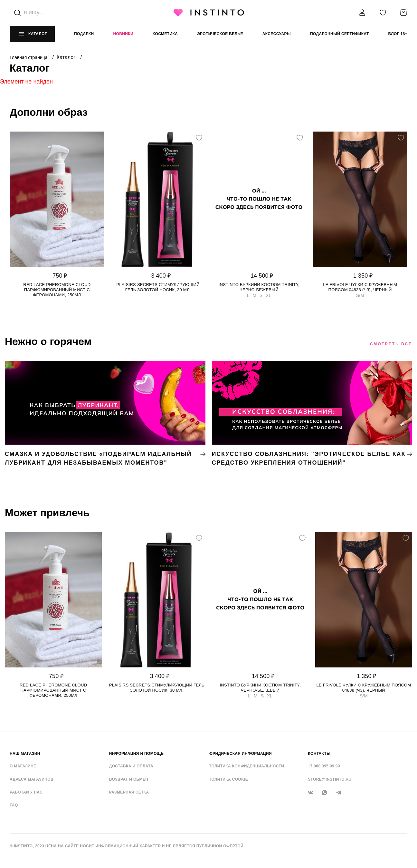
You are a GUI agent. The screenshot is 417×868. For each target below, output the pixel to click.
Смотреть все (391, 344)
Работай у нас (26, 792)
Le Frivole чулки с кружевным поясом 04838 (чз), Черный (360, 287)
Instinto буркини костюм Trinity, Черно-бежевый (259, 287)
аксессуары (277, 34)
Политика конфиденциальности (246, 766)
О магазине (23, 766)
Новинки (123, 34)
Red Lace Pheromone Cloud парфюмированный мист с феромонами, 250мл (57, 290)
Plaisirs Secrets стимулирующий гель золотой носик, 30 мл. (158, 287)
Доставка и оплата (131, 766)
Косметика (165, 34)
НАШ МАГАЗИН (25, 754)
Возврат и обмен (129, 779)
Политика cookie (228, 779)
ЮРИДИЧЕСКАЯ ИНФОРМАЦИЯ (240, 754)
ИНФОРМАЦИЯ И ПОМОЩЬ (137, 754)
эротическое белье (220, 34)
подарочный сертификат (340, 34)
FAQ (14, 805)
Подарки (84, 34)
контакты (319, 754)
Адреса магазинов (32, 779)
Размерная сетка (129, 792)
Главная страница (29, 57)
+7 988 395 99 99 (324, 766)
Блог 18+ (398, 34)
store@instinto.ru (330, 779)
